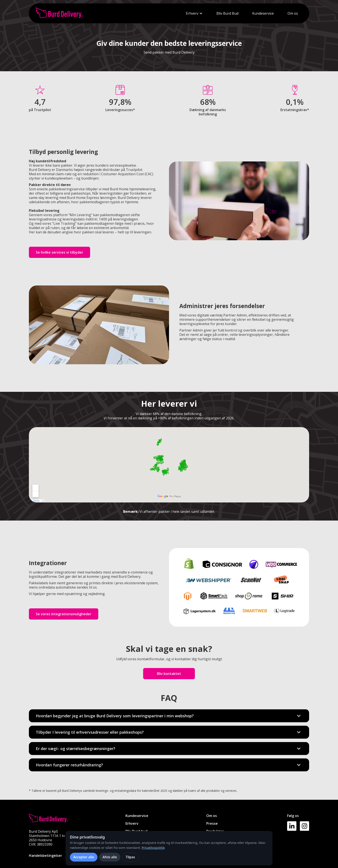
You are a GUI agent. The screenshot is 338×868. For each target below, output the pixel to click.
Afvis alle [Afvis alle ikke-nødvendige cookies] (110, 857)
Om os (293, 13)
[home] (59, 13)
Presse (212, 823)
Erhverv (192, 13)
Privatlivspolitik (153, 848)
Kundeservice (263, 13)
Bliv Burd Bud (227, 13)
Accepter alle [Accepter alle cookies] (84, 857)
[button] (194, 13)
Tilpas (130, 857)
